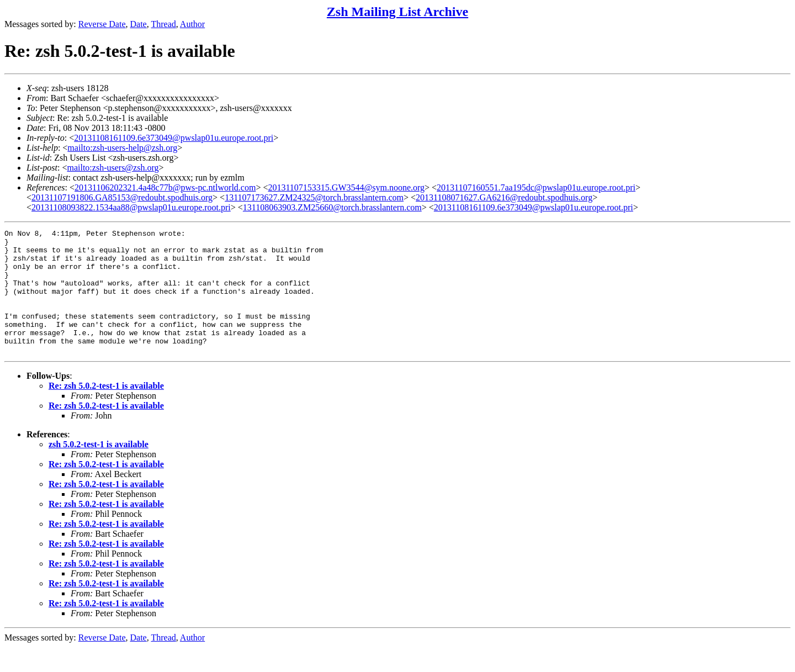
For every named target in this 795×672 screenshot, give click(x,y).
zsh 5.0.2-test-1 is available (99, 469)
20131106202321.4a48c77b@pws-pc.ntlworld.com (165, 187)
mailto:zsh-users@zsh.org (113, 168)
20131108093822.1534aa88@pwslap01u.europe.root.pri (131, 207)
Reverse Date (102, 24)
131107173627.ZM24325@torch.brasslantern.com (314, 197)
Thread (163, 24)
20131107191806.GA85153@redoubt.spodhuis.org (122, 197)
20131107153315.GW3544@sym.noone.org (346, 187)
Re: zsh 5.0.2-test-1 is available (106, 411)
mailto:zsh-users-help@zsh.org (122, 148)
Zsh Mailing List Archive (397, 12)
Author (192, 24)
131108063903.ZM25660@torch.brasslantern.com (332, 207)
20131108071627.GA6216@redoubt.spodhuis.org (504, 197)
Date (139, 24)
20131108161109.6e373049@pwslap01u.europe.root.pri (174, 138)
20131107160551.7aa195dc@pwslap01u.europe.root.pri (536, 187)
